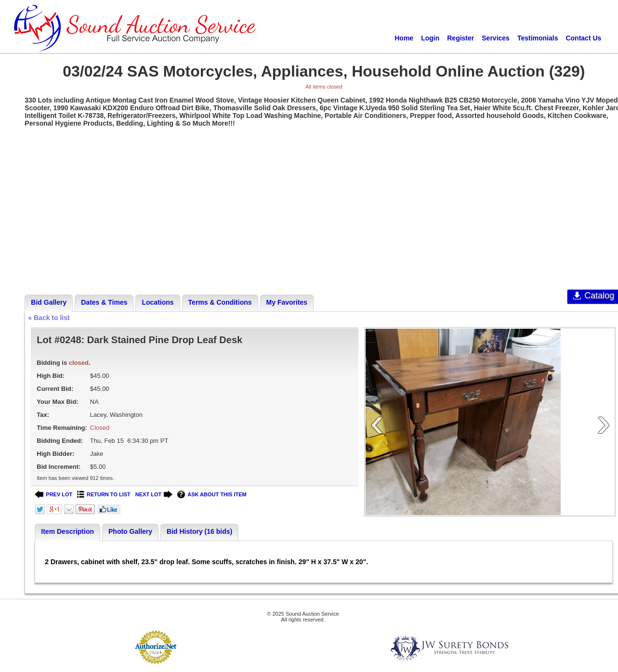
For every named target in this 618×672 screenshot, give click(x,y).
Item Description (67, 531)
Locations (158, 302)
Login (430, 38)
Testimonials (538, 38)
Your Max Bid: (57, 402)
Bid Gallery (49, 302)
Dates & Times (104, 302)
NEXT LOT (154, 495)
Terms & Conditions (220, 302)
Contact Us (583, 38)
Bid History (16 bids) (199, 531)
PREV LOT (53, 495)
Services (496, 38)
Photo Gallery (130, 531)
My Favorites (287, 302)
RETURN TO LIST (104, 495)
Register (460, 38)
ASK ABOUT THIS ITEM (212, 495)
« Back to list (49, 318)
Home (404, 38)
